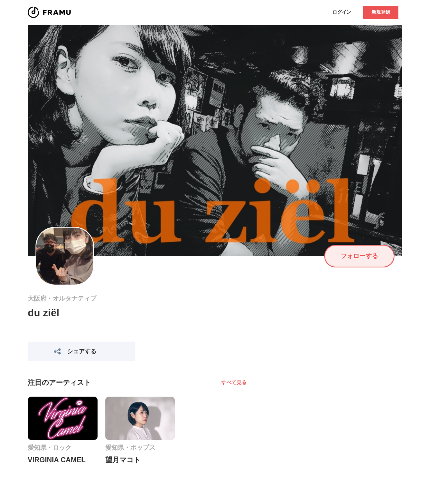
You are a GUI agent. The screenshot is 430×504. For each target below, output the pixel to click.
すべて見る (234, 382)
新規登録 (381, 12)
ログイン (342, 12)
